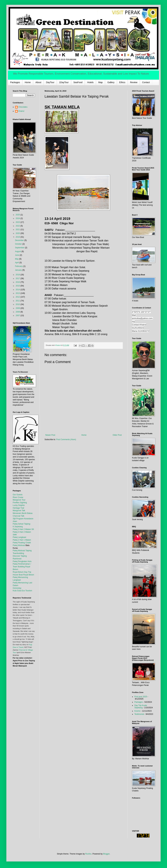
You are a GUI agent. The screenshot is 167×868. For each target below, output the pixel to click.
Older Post (117, 435)
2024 (18, 218)
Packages (15, 82)
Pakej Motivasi (19, 545)
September (20, 248)
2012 (18, 297)
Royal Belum (29, 575)
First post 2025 (141, 697)
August (18, 251)
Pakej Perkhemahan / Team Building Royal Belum (22, 567)
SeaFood (78, 82)
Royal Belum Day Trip (22, 572)
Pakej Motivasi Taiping (22, 551)
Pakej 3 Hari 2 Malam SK (23, 529)
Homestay (17, 588)
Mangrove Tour (19, 500)
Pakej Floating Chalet (22, 543)
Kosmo (137, 711)
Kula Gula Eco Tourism (22, 591)
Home (28, 82)
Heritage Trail (18, 508)
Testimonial (139, 714)
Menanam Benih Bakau (23, 513)
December (20, 240)
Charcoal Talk (18, 516)
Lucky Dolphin (19, 505)
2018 (18, 275)
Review (134, 82)
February (19, 266)
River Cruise (18, 497)
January (19, 270)
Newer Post (50, 435)
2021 (18, 230)
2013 (18, 293)
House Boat (18, 575)
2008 (18, 312)
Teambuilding (18, 553)
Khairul (21, 111)
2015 (18, 286)
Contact (146, 82)
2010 (18, 304)
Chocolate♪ (23, 107)
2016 (18, 282)
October (19, 244)
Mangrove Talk (19, 511)
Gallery (111, 82)
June (17, 255)
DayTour (50, 82)
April (17, 263)
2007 (18, 316)
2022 (18, 226)
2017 (18, 278)
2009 (18, 308)
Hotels (90, 82)
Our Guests (18, 495)
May (17, 259)
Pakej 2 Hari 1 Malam (22, 540)
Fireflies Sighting (20, 503)
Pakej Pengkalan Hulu (22, 561)
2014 (18, 290)
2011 (18, 301)
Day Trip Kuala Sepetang (141, 707)
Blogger (106, 854)
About (38, 82)
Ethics (122, 82)
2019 (18, 237)
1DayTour (64, 82)
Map (100, 82)
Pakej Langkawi (19, 537)
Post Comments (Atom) (66, 439)
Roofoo (88, 854)
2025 (18, 215)
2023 (18, 222)
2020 (18, 233)
